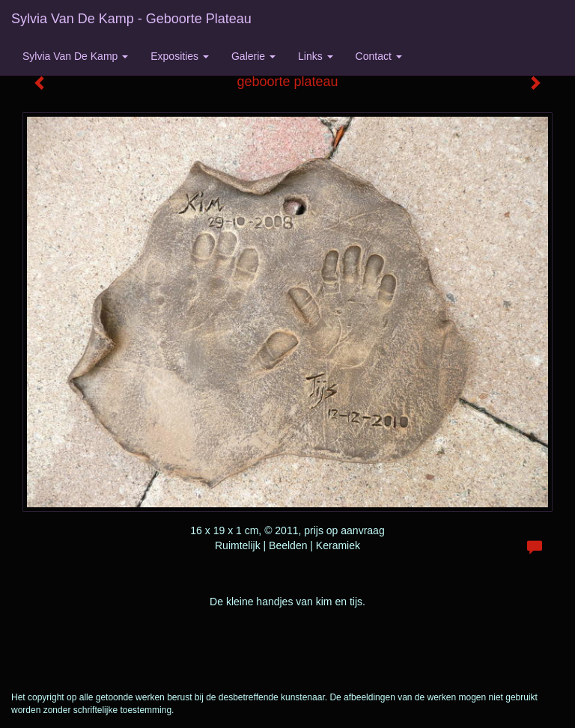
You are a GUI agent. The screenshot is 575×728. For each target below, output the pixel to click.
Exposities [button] (180, 56)
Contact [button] (379, 56)
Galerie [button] (253, 56)
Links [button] (316, 56)
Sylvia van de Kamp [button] (75, 56)
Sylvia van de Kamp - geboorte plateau (131, 19)
